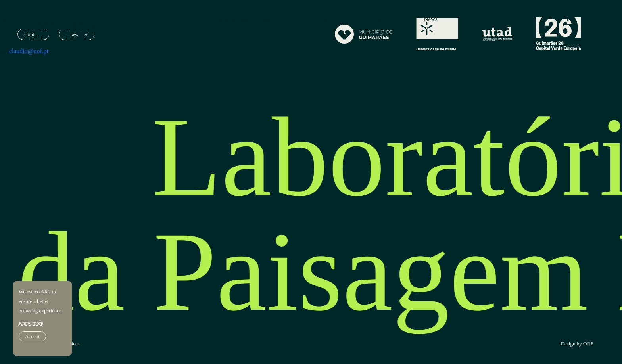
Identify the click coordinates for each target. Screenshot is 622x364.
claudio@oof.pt (29, 51)
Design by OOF (577, 344)
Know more (31, 323)
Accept (32, 336)
